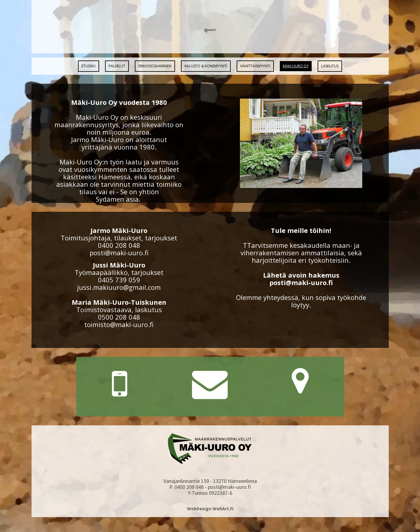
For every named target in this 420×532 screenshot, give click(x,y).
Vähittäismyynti (255, 66)
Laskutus (330, 66)
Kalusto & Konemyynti (206, 66)
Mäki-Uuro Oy (296, 66)
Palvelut (117, 66)
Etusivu (89, 66)
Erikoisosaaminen (155, 66)
